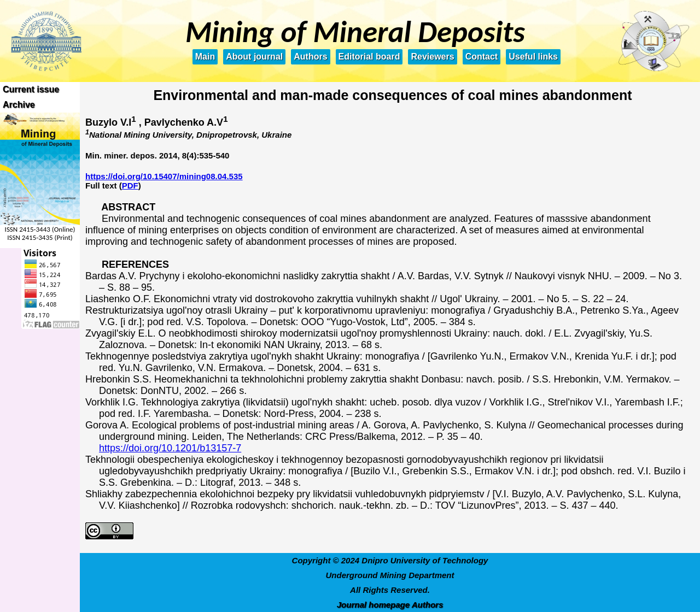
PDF (130, 186)
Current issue (31, 89)
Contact (482, 57)
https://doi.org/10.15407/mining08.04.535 (164, 176)
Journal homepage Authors (390, 605)
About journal (254, 57)
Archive (19, 105)
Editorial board (369, 57)
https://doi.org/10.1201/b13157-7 (170, 448)
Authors (310, 57)
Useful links (533, 57)
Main (205, 57)
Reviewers (432, 57)
